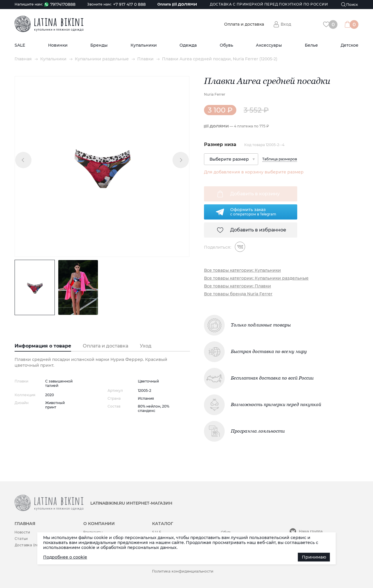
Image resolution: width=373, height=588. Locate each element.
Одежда (188, 45)
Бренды (99, 45)
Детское (350, 45)
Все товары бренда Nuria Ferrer (238, 294)
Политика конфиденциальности (183, 571)
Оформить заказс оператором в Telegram (253, 212)
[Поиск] (350, 5)
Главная (23, 59)
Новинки (58, 45)
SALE (20, 45)
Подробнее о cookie (65, 557)
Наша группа (311, 531)
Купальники (144, 45)
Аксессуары (269, 45)
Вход (286, 24)
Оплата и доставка (244, 24)
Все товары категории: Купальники (242, 270)
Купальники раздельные (102, 59)
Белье (311, 45)
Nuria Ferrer (215, 94)
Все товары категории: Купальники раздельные (256, 278)
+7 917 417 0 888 (129, 5)
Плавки (145, 59)
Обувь (226, 45)
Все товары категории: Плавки (237, 286)
